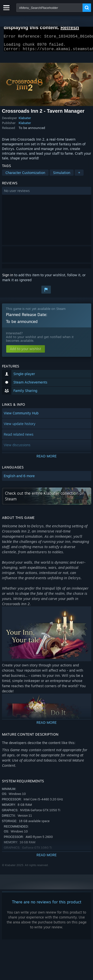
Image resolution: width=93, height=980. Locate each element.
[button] (47, 194)
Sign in (8, 278)
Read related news (19, 437)
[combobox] (49, 8)
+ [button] (79, 176)
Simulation (62, 176)
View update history (20, 427)
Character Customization (25, 176)
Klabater (25, 121)
